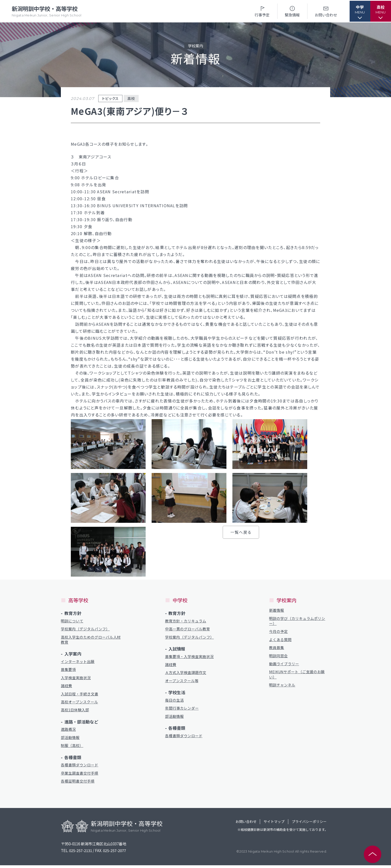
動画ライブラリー (284, 665)
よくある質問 (280, 640)
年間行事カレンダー (182, 710)
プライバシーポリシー (308, 825)
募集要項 (68, 671)
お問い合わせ (322, 11)
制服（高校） (72, 748)
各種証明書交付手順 (78, 784)
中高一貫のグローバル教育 (188, 629)
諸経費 (66, 687)
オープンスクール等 (182, 682)
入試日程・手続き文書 (80, 695)
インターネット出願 (78, 662)
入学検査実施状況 (76, 679)
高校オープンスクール (79, 703)
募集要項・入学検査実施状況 (189, 657)
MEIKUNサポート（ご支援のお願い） (297, 676)
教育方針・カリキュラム (186, 621)
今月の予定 (278, 632)
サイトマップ (270, 825)
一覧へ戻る (241, 532)
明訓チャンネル (282, 687)
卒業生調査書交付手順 (80, 776)
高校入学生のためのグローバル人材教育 (91, 640)
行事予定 (259, 11)
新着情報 (277, 610)
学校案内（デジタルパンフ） (85, 629)
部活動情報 (70, 740)
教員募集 (277, 648)
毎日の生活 (174, 701)
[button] (357, 11)
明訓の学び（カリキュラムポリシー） (297, 621)
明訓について (72, 621)
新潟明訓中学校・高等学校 (48, 11)
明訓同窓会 (278, 657)
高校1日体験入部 (75, 712)
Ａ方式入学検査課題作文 (186, 674)
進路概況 (68, 731)
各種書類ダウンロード (80, 768)
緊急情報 (289, 11)
